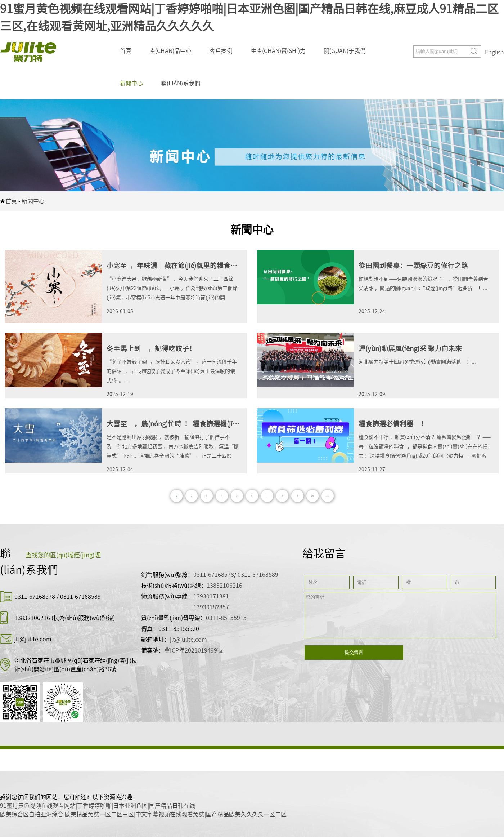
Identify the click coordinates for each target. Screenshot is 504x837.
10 (312, 496)
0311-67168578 (35, 597)
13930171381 (211, 596)
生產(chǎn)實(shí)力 (278, 51)
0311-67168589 (80, 597)
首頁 (126, 51)
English (494, 52)
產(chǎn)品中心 (170, 51)
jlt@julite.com (33, 639)
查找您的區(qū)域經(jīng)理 (63, 555)
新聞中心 (131, 83)
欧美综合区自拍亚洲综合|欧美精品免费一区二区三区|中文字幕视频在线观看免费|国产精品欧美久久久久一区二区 (143, 814)
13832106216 (32, 618)
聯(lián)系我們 (181, 83)
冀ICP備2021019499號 (193, 650)
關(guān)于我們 (345, 51)
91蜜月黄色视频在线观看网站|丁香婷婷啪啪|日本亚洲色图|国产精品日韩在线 (98, 806)
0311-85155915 (226, 618)
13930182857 (211, 607)
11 (328, 496)
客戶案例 (221, 51)
